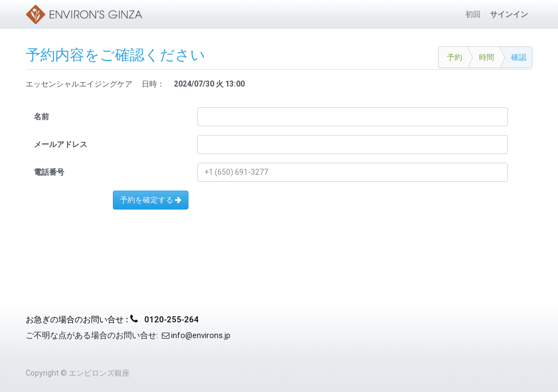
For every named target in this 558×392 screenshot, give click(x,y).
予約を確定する (151, 200)
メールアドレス (60, 144)
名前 (41, 117)
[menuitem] (473, 14)
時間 (487, 57)
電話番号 (49, 172)
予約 (454, 57)
